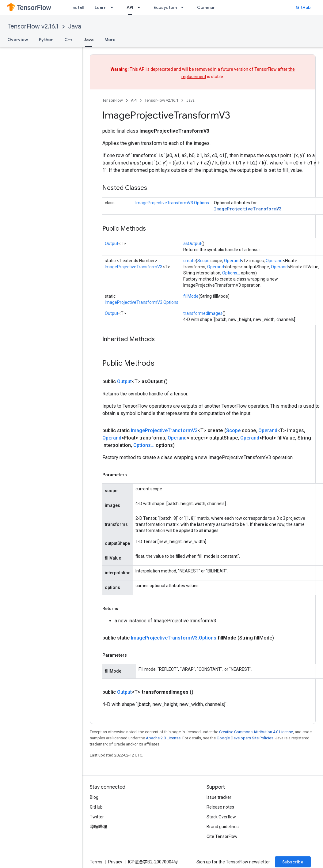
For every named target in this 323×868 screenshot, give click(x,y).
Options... (231, 273)
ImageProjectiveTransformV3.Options (172, 203)
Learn (101, 7)
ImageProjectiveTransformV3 (248, 209)
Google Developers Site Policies (245, 738)
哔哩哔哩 (98, 827)
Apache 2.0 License (163, 738)
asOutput (192, 243)
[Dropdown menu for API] (141, 7)
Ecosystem (165, 7)
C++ (68, 40)
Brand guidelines (223, 827)
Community (209, 7)
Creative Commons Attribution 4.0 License (256, 732)
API (134, 100)
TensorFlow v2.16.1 (33, 26)
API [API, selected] (130, 7)
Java (75, 26)
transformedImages (203, 313)
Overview (18, 40)
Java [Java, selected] (89, 40)
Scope (203, 261)
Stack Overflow (221, 817)
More (110, 40)
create (190, 261)
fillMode (191, 296)
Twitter (97, 817)
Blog (94, 797)
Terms (96, 862)
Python (46, 40)
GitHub (303, 7)
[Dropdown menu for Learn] (114, 7)
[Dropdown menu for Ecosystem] (184, 7)
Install (78, 7)
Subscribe (293, 862)
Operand (232, 261)
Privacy (115, 862)
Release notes (220, 807)
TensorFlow (113, 100)
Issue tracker (219, 797)
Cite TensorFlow (222, 836)
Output (112, 243)
